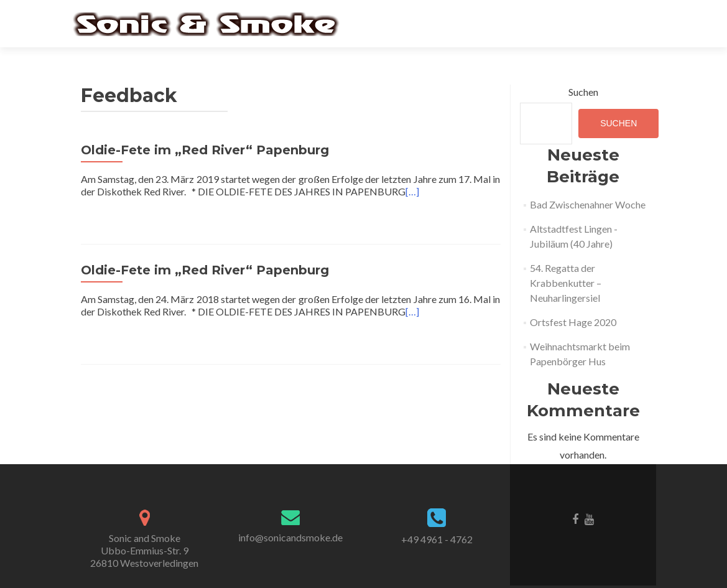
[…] (412, 191)
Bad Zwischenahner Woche (588, 204)
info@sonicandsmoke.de (290, 537)
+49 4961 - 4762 (437, 539)
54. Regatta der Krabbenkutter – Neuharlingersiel (566, 283)
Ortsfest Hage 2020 (573, 322)
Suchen (583, 92)
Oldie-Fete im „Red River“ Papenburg (205, 150)
